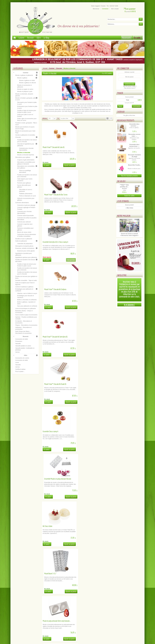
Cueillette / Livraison (62, 608)
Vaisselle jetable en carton (23, 346)
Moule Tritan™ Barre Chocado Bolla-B (91, 431)
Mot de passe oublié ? (130, 86)
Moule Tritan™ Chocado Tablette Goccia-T (92, 479)
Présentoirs (19, 341)
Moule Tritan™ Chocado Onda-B (89, 574)
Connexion (105, 9)
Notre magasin (124, 216)
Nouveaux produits (126, 120)
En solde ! (138, 38)
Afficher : (45, 118)
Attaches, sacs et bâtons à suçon (27, 293)
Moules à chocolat (24, 153)
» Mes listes (129, 208)
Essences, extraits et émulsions (25, 248)
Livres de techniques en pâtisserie (26, 308)
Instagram (126, 612)
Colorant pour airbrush (24, 222)
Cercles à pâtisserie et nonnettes (25, 135)
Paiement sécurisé (29, 608)
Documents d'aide (62, 612)
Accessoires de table (22, 339)
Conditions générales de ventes (29, 612)
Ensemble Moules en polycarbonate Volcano (93, 289)
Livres (17, 363)
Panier (120, 93)
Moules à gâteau (22, 78)
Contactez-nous (62, 617)
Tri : (58, 118)
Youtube (126, 610)
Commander (137, 106)
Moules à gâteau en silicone (28, 83)
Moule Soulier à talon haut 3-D (89, 384)
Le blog (126, 614)
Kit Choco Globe (47, 337)
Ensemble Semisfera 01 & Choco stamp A (55, 195)
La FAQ (61, 614)
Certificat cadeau (20, 369)
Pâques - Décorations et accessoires (26, 325)
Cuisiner (21, 38)
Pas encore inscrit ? (130, 88)
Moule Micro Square (49, 574)
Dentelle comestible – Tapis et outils (26, 280)
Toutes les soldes (129, 196)
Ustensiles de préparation (25, 244)
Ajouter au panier (69, 165)
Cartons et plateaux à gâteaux (24, 287)
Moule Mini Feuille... (134, 165)
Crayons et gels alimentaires (26, 160)
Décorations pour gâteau (23, 157)
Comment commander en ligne (62, 616)
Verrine (17, 352)
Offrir (39, 38)
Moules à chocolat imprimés (26, 155)
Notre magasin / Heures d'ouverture (93, 608)
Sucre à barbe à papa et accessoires (26, 315)
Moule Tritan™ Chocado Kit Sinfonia (90, 195)
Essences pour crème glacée (26, 251)
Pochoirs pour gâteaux (24, 183)
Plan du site (94, 610)
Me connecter (123, 68)
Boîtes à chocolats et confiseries (27, 300)
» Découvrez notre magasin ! (129, 235)
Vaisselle (18, 344)
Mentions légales (29, 614)
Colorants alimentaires (22, 203)
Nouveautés (127, 38)
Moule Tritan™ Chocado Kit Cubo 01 (54, 147)
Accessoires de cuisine (22, 358)
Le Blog (46, 38)
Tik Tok (126, 616)
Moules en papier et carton (25, 89)
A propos (29, 610)
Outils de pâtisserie (21, 241)
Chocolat (18, 137)
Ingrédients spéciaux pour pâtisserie (26, 257)
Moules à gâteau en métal (27, 80)
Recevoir (31, 38)
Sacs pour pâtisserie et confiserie (27, 306)
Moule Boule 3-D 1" (85, 337)
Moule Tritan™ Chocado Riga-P (89, 526)
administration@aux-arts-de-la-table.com (80, 632)
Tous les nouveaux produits (129, 176)
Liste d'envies (123, 201)
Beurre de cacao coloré (24, 232)
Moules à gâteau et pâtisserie (24, 75)
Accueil (45, 68)
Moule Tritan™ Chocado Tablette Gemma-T (56, 479)
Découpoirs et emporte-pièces (24, 246)
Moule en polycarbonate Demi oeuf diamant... (57, 384)
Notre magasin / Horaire (98, 6)
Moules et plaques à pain (25, 91)
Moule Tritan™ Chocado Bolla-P (52, 526)
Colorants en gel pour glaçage (26, 205)
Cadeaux (121, 112)
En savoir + (47, 165)
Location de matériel (62, 610)
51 (108, 598)
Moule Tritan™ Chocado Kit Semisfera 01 (55, 242)
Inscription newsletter (94, 612)
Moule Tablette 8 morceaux (51, 431)
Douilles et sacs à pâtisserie (24, 239)
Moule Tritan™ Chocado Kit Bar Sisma (91, 147)
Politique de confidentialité (29, 616)
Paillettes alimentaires (26, 194)
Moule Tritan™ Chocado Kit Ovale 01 (90, 242)
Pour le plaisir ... (20, 372)
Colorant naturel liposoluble (25, 216)
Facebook (126, 608)
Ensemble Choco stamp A (50, 289)
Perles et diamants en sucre (28, 196)
